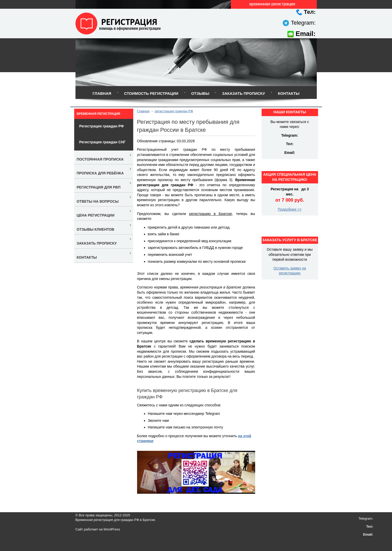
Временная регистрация (98, 114)
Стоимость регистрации (151, 93)
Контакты (289, 93)
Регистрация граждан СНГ (103, 142)
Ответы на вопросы (98, 201)
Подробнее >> (290, 209)
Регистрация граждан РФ (102, 126)
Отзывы (200, 93)
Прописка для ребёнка (100, 173)
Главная (102, 93)
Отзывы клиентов (96, 229)
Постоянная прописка (100, 159)
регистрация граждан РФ (174, 111)
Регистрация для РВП (99, 187)
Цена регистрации (96, 215)
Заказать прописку (243, 93)
